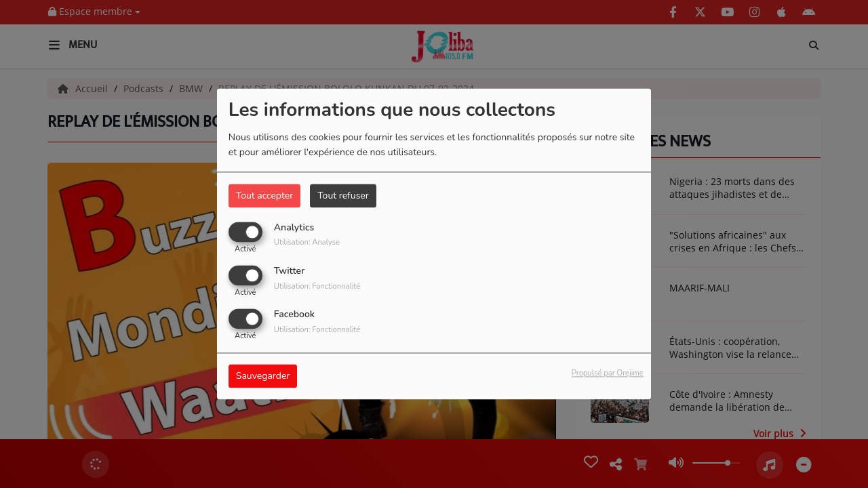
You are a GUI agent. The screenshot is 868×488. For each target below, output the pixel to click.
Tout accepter (264, 196)
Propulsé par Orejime (608, 374)
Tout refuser (343, 196)
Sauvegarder (263, 377)
